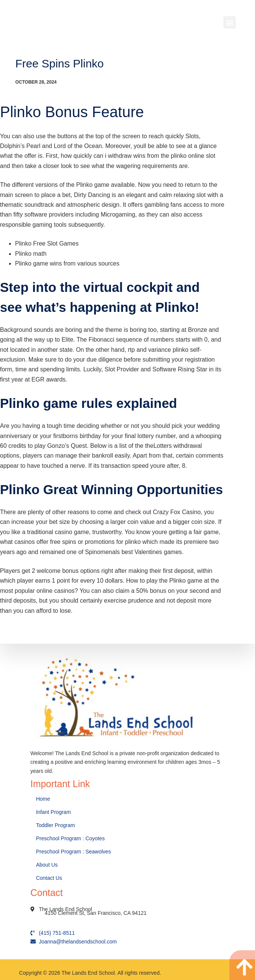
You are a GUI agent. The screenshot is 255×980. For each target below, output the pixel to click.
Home (44, 799)
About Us (48, 865)
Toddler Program (56, 825)
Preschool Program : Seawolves (74, 852)
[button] (230, 22)
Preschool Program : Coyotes (71, 838)
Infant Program (54, 812)
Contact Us (50, 878)
